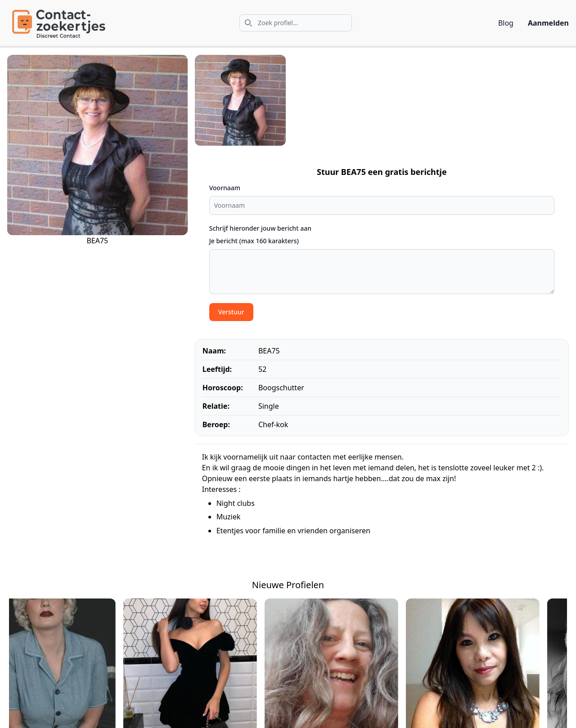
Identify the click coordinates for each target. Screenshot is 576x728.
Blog (506, 23)
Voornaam (225, 188)
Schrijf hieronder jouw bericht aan (260, 228)
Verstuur (231, 312)
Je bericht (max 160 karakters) (254, 241)
